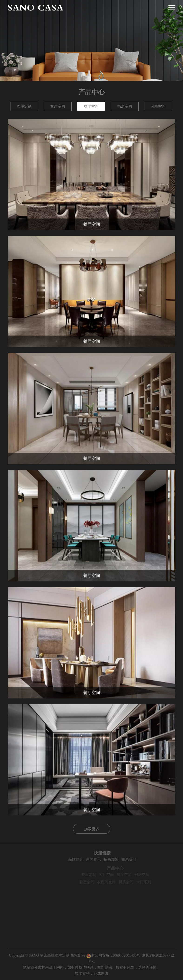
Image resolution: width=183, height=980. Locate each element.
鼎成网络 (101, 973)
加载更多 (92, 829)
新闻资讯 (104, 859)
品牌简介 (86, 859)
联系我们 (139, 859)
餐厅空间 (91, 106)
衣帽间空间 (116, 882)
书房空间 (125, 106)
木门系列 (153, 882)
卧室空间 (158, 106)
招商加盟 (121, 859)
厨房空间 (135, 882)
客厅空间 (58, 106)
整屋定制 (24, 106)
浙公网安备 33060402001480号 (113, 955)
